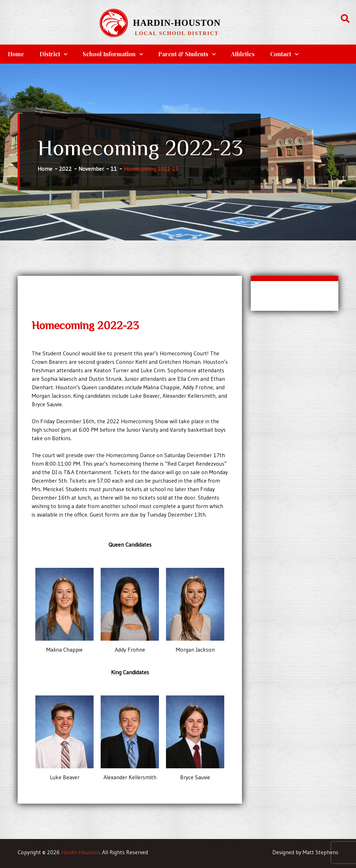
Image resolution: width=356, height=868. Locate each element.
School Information (109, 54)
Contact (281, 54)
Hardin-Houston (177, 23)
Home (16, 54)
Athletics (243, 54)
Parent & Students (183, 54)
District (50, 54)
